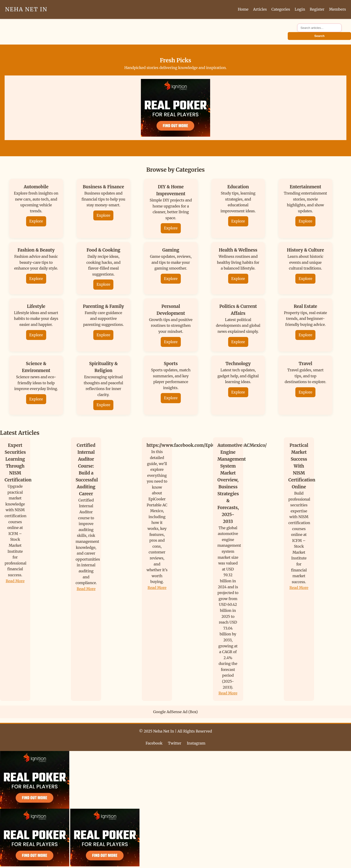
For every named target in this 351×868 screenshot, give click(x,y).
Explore (36, 221)
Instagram (196, 743)
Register (317, 9)
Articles (260, 9)
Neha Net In (26, 9)
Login (300, 9)
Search (319, 36)
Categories (281, 9)
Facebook (154, 743)
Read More (15, 581)
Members (337, 9)
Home (243, 9)
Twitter (175, 743)
